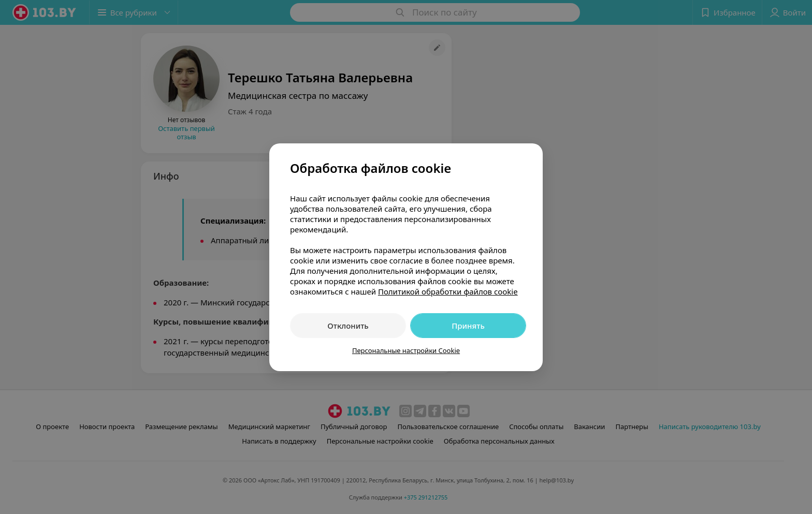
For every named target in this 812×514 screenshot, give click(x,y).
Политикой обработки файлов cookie (448, 291)
